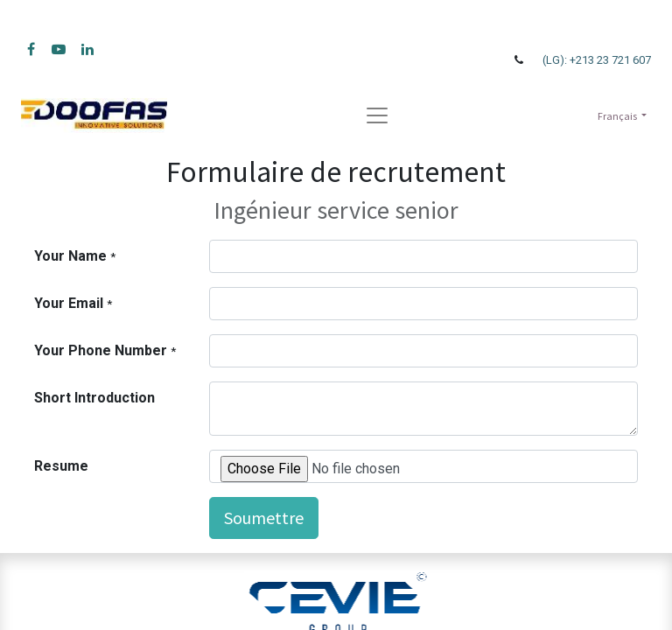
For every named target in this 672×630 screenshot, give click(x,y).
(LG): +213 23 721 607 (597, 60)
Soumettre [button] (264, 518)
